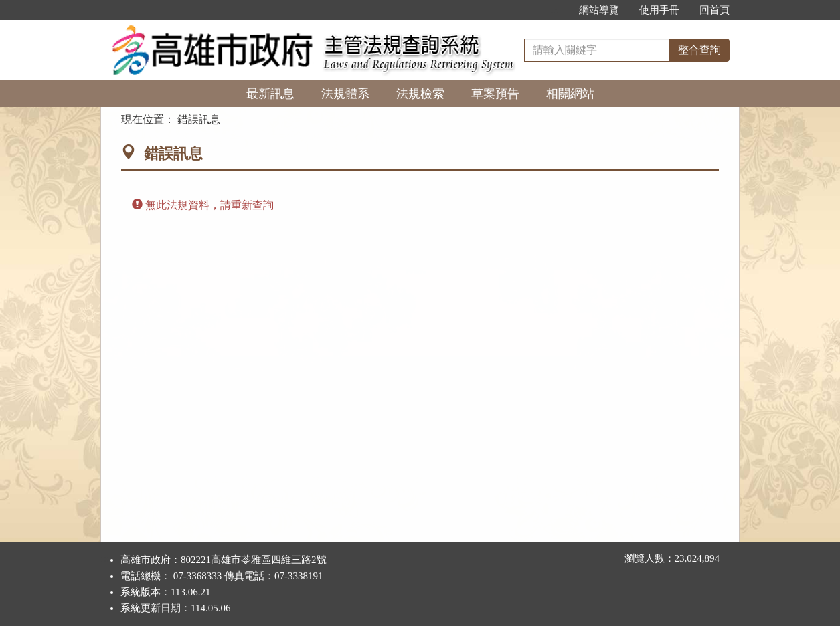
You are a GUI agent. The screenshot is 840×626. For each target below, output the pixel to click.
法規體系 (345, 94)
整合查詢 (699, 50)
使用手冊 (659, 10)
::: (555, 10)
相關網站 (570, 94)
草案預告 (495, 94)
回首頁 (715, 10)
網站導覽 (599, 10)
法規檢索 (420, 94)
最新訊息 (270, 94)
